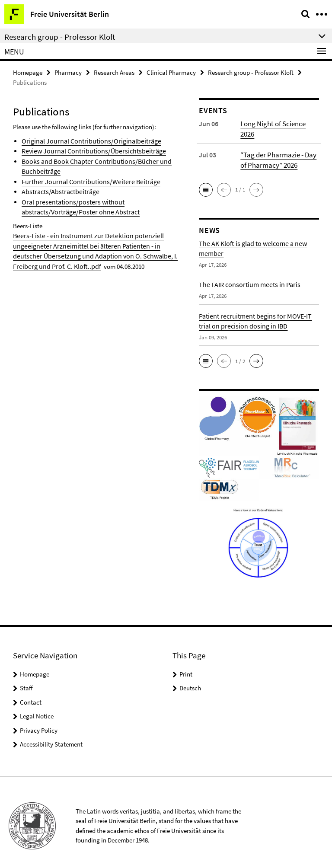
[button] (206, 182)
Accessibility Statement (51, 737)
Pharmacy (68, 72)
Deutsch (190, 681)
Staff (26, 681)
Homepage (28, 72)
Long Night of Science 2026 (279, 123)
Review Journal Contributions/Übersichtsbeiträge (88, 150)
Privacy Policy (39, 723)
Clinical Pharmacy (171, 72)
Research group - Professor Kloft (251, 72)
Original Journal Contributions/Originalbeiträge (86, 140)
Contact (31, 694)
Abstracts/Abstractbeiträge (57, 189)
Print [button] (186, 666)
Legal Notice (37, 709)
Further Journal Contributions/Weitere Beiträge (85, 179)
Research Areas (114, 72)
